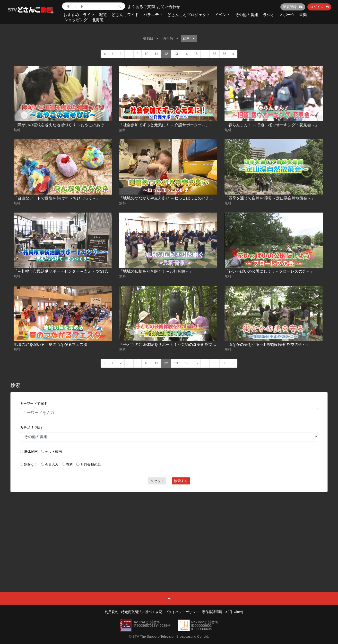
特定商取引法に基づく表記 (142, 612)
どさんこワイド (125, 15)
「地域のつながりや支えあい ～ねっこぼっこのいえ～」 (168, 198)
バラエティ (153, 15)
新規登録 (293, 7)
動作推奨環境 (212, 612)
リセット (157, 481)
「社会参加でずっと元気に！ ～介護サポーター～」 (164, 125)
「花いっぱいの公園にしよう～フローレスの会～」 (269, 271)
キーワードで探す (34, 403)
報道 (103, 15)
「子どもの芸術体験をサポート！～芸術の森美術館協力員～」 (173, 344)
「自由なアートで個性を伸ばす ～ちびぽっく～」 (57, 198)
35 (215, 54)
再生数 (171, 38)
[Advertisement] (169, 531)
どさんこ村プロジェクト (189, 15)
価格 (189, 38)
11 (156, 54)
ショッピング (76, 20)
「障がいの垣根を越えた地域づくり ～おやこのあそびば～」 (67, 125)
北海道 (98, 20)
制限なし (31, 465)
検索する (181, 481)
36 (225, 54)
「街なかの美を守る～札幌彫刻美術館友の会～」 (267, 344)
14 (186, 54)
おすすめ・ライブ (79, 15)
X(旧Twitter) (234, 612)
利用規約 (112, 612)
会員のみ (52, 465)
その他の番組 (247, 15)
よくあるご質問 (141, 7)
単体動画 (31, 452)
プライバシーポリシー (182, 612)
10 (147, 54)
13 (176, 54)
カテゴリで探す (32, 428)
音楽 (303, 15)
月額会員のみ (91, 465)
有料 (69, 465)
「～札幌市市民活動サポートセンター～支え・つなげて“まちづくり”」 (75, 271)
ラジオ (269, 15)
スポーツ (287, 15)
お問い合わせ (168, 7)
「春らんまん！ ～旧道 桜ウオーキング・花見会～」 (272, 125)
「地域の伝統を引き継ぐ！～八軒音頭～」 (156, 271)
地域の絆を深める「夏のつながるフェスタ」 (52, 344)
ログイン (319, 7)
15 (196, 54)
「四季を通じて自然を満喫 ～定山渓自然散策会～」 (270, 198)
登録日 (151, 38)
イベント (223, 15)
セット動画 (53, 452)
